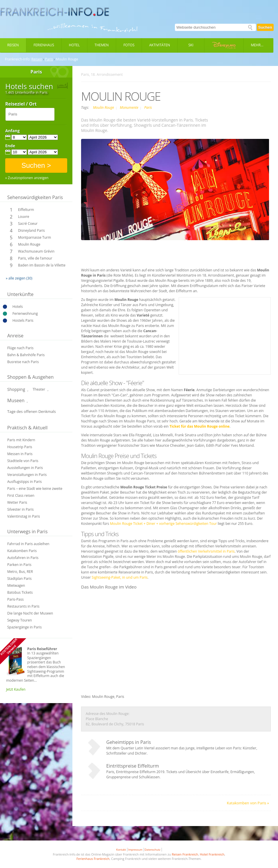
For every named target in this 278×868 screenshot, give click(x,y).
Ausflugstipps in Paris (24, 482)
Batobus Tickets (20, 592)
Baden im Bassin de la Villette (42, 265)
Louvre (23, 217)
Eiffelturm (26, 210)
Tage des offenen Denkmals (32, 411)
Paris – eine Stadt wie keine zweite (35, 489)
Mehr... (257, 45)
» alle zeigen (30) (19, 278)
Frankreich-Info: (18, 59)
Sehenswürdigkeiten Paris (35, 197)
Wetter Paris (17, 502)
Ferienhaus (44, 45)
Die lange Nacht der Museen (30, 613)
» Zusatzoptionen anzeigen (27, 178)
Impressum (135, 850)
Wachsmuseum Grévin (36, 251)
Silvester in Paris (20, 509)
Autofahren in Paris (23, 558)
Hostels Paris (23, 320)
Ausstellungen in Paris (25, 468)
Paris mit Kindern (21, 440)
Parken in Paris (19, 565)
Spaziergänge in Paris (24, 627)
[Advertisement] (225, 336)
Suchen (265, 27)
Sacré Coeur (28, 224)
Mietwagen (16, 585)
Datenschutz (152, 850)
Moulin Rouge (29, 244)
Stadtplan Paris (19, 579)
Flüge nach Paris (20, 348)
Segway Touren (20, 620)
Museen (16, 400)
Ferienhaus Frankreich (93, 859)
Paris (49, 59)
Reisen (13, 45)
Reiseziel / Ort (21, 104)
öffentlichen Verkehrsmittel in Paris (206, 551)
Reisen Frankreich (185, 854)
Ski (191, 45)
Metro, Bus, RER (20, 572)
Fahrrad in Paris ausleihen (28, 544)
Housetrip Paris (20, 447)
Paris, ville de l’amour (35, 258)
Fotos (129, 45)
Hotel (74, 45)
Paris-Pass (15, 599)
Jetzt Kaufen (16, 689)
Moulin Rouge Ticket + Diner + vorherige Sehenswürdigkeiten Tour (163, 524)
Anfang (12, 131)
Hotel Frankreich (212, 854)
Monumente (130, 107)
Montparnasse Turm (34, 237)
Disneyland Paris (31, 230)
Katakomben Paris (22, 551)
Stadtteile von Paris (23, 461)
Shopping (16, 389)
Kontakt (121, 850)
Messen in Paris (20, 454)
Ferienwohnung (25, 313)
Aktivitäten (160, 45)
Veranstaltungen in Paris (27, 475)
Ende (10, 146)
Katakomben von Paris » (248, 803)
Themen (102, 45)
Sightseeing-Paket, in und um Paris (120, 577)
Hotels (18, 307)
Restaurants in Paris (23, 606)
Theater (39, 389)
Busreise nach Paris (23, 362)
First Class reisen (21, 495)
